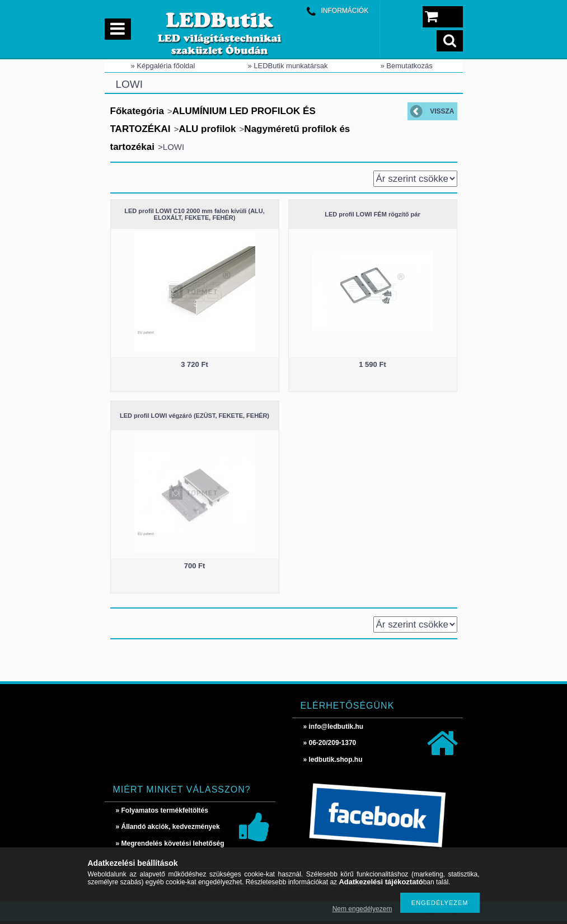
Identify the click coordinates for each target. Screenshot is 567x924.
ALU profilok (207, 129)
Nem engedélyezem (362, 909)
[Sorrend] (415, 179)
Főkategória (137, 111)
